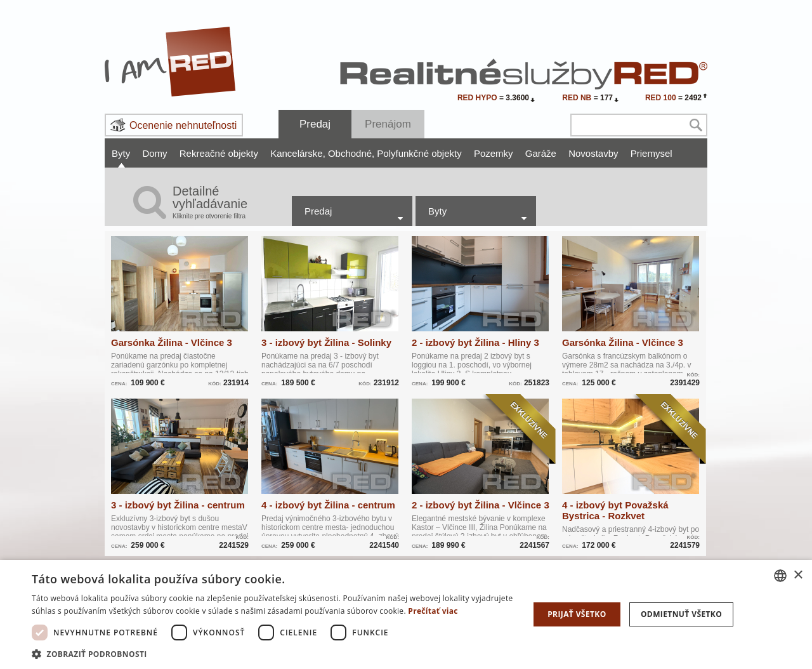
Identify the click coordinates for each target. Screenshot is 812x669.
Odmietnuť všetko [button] (681, 614)
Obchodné (351, 153)
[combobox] (780, 576)
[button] (273, 653)
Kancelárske (298, 153)
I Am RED (171, 62)
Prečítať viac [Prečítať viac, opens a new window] (433, 611)
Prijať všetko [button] (577, 614)
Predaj (315, 124)
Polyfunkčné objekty (419, 153)
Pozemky (494, 153)
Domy (154, 153)
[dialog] (406, 614)
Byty (121, 153)
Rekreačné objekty (219, 153)
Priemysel (652, 153)
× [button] (798, 575)
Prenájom (388, 124)
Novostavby (593, 153)
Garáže (541, 153)
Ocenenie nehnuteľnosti (183, 125)
